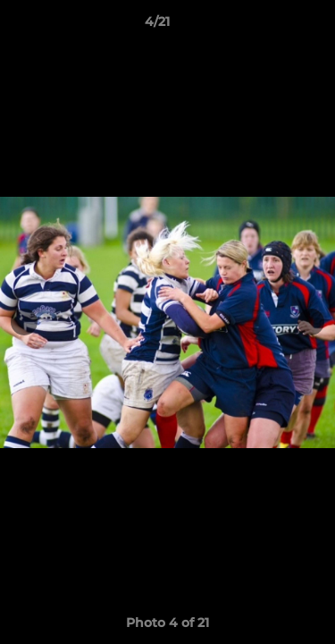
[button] (271, 26)
